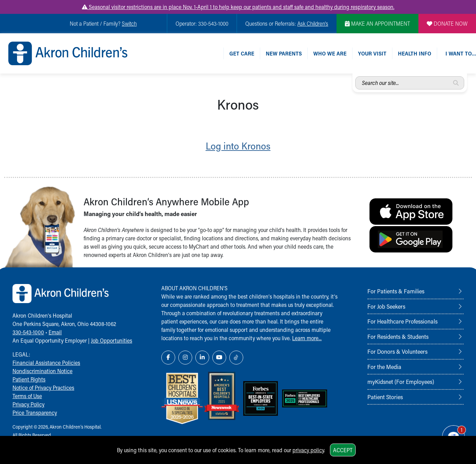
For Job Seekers (386, 306)
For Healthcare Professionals (402, 321)
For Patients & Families (396, 291)
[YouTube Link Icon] (219, 358)
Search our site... (355, 76)
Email (55, 332)
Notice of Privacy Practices (43, 388)
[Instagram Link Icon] (185, 358)
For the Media (384, 367)
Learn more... (307, 338)
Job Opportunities (112, 340)
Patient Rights (29, 379)
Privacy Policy (28, 404)
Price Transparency (35, 413)
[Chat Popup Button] (451, 433)
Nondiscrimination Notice (42, 371)
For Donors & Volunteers (397, 351)
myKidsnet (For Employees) (401, 381)
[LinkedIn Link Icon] (202, 358)
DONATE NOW (447, 23)
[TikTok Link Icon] (236, 358)
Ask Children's (313, 23)
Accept (343, 450)
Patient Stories (385, 397)
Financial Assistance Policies (46, 363)
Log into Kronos (238, 146)
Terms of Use (27, 396)
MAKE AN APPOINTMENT (377, 23)
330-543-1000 (28, 332)
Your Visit (372, 53)
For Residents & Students (398, 336)
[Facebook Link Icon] (168, 358)
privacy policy (308, 450)
